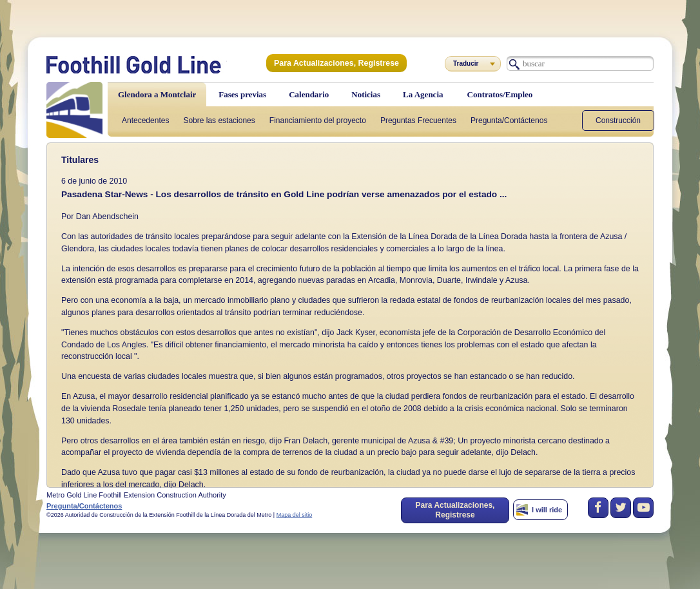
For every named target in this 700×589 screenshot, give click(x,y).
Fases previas (242, 94)
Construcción (618, 121)
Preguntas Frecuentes (418, 121)
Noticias (366, 94)
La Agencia (423, 94)
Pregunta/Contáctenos (509, 121)
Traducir (466, 63)
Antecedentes (145, 121)
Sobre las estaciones (219, 121)
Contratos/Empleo (500, 94)
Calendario (309, 94)
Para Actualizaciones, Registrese (335, 63)
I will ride (547, 509)
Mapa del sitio (295, 515)
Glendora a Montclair (157, 94)
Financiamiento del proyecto (318, 121)
